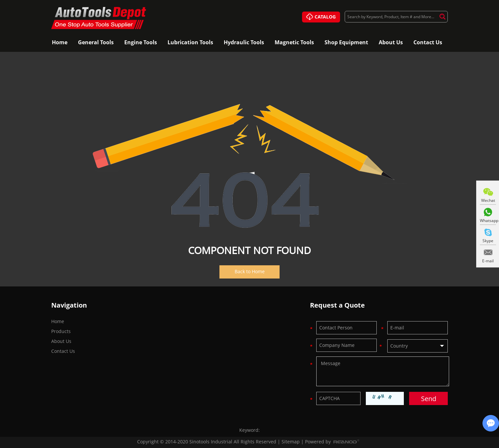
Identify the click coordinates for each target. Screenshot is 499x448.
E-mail (488, 261)
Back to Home (250, 271)
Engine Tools (141, 42)
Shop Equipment (346, 42)
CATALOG (321, 17)
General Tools (96, 42)
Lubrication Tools (190, 42)
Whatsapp (488, 221)
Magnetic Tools (294, 42)
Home (60, 42)
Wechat (488, 200)
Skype (488, 241)
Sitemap (291, 442)
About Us (391, 42)
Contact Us (428, 42)
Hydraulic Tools (244, 42)
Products (61, 344)
